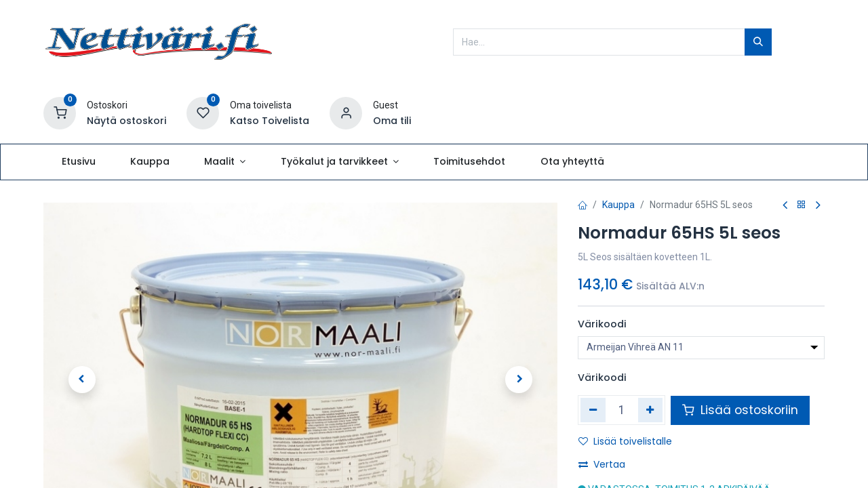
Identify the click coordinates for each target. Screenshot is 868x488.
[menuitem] (78, 162)
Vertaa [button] (602, 464)
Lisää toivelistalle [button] (625, 441)
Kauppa (618, 205)
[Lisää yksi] (651, 410)
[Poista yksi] (593, 410)
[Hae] (758, 42)
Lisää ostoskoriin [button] (740, 410)
